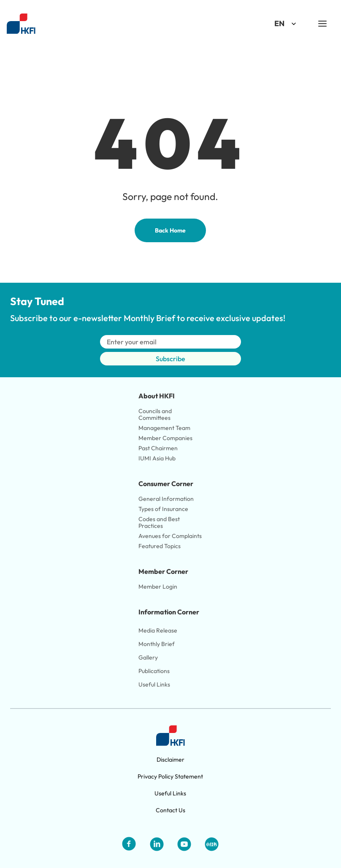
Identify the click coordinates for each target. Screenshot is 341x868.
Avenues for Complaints (170, 536)
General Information (166, 499)
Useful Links (154, 684)
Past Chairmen (158, 448)
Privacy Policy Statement (170, 776)
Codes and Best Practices (160, 522)
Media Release (158, 630)
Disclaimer (170, 760)
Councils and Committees (156, 414)
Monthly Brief (157, 644)
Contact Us (170, 810)
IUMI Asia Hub (157, 458)
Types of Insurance (163, 509)
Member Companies (166, 438)
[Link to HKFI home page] (21, 24)
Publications (154, 671)
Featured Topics (160, 546)
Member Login (158, 587)
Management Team (164, 428)
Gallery (148, 657)
